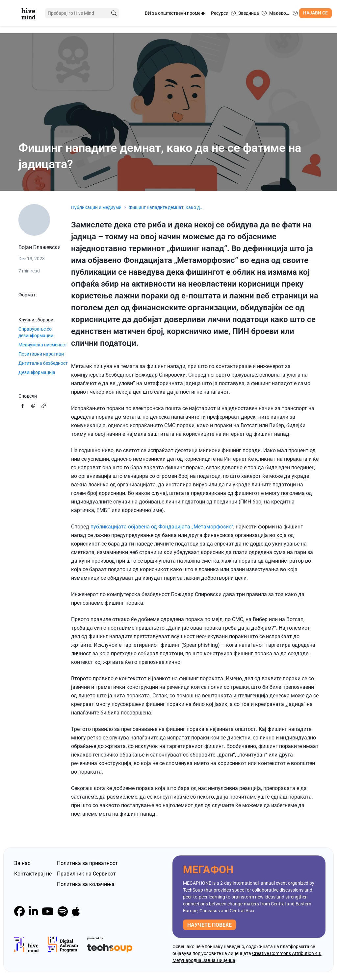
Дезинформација (37, 372)
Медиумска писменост (43, 345)
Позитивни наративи (41, 354)
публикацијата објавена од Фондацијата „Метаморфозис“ (162, 527)
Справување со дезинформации (36, 332)
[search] (110, 13)
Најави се (315, 13)
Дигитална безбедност (43, 363)
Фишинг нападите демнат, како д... (166, 207)
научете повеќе (209, 925)
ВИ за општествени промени (175, 13)
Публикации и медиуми (96, 207)
